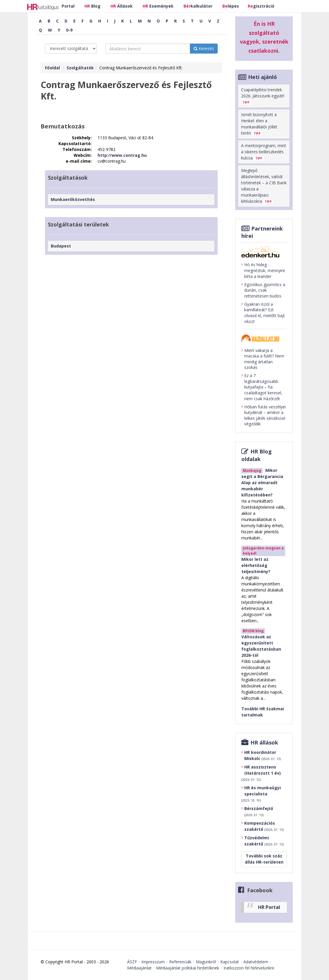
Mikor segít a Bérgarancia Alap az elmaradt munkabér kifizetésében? (262, 483)
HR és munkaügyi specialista (261, 794)
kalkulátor (198, 6)
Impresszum (153, 962)
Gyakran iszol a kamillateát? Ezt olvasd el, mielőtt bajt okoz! (263, 313)
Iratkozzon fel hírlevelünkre (249, 968)
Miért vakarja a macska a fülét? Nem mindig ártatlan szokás (263, 359)
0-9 (69, 30)
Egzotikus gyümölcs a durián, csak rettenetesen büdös (263, 290)
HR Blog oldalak (257, 455)
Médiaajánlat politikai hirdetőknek (188, 968)
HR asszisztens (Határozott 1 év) (261, 773)
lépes (231, 6)
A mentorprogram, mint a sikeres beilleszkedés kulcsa (264, 152)
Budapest (61, 246)
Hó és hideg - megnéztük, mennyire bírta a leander (263, 270)
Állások (122, 6)
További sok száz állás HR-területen (264, 859)
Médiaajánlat (139, 968)
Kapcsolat (230, 962)
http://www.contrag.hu (122, 155)
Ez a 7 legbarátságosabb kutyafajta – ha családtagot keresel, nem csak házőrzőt (262, 387)
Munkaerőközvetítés (73, 199)
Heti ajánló (263, 77)
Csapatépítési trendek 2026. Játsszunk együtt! (263, 96)
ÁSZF (132, 962)
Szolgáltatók (80, 68)
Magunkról (206, 962)
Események (158, 6)
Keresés (204, 48)
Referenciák (180, 962)
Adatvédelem (256, 962)
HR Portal (269, 907)
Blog (92, 6)
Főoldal (52, 68)
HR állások (264, 742)
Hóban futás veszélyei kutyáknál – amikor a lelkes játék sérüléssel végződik (264, 415)
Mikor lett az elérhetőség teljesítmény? (256, 565)
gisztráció (261, 6)
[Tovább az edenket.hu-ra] (264, 252)
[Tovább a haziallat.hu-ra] (264, 338)
